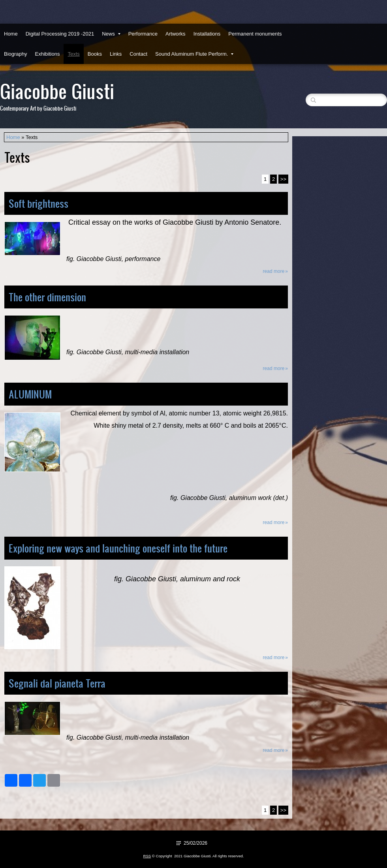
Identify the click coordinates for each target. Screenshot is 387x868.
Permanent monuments (255, 34)
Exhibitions (48, 54)
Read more (274, 271)
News (111, 34)
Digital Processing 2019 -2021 (60, 34)
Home (11, 34)
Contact (138, 54)
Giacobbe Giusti (57, 91)
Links (116, 54)
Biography (16, 54)
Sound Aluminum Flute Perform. (194, 54)
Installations (207, 34)
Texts (73, 54)
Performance (143, 34)
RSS (147, 856)
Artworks (176, 34)
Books (95, 54)
